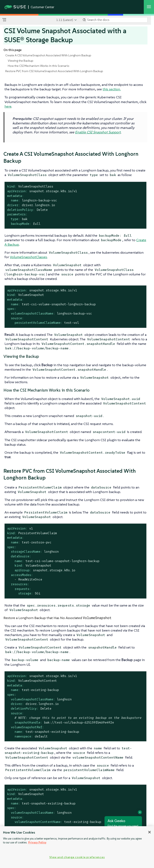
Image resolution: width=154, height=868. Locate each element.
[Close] (150, 832)
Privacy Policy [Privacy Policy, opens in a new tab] (37, 842)
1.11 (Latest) (65, 20)
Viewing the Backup (21, 61)
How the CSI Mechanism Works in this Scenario (39, 66)
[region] (77, 847)
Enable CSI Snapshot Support (98, 132)
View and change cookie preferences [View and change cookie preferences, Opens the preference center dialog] (77, 857)
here (8, 106)
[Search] (117, 20)
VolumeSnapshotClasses (28, 257)
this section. (112, 89)
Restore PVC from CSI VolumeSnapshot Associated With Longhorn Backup (54, 71)
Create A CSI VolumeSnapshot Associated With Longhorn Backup (48, 55)
